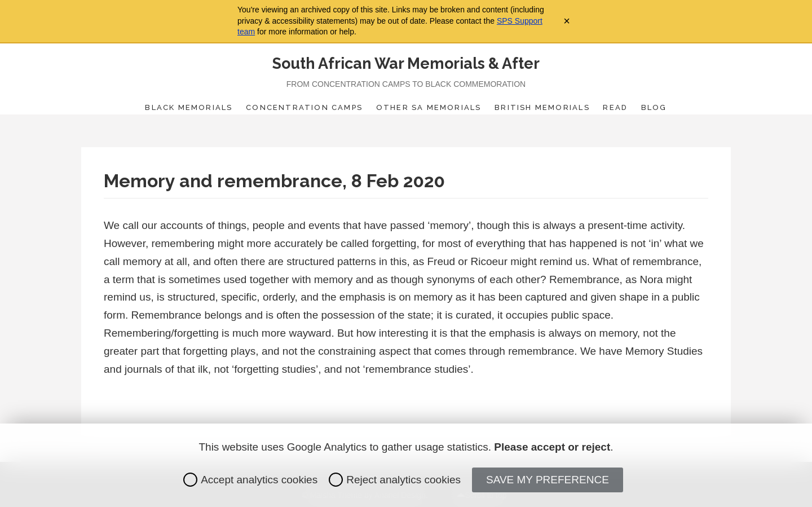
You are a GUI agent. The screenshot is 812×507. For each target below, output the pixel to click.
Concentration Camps (304, 107)
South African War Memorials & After (406, 63)
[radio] (190, 480)
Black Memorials (189, 107)
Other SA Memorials (429, 107)
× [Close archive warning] (567, 21)
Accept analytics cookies (250, 480)
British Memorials (542, 107)
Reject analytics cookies (395, 480)
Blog (654, 107)
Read (615, 107)
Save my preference (548, 480)
